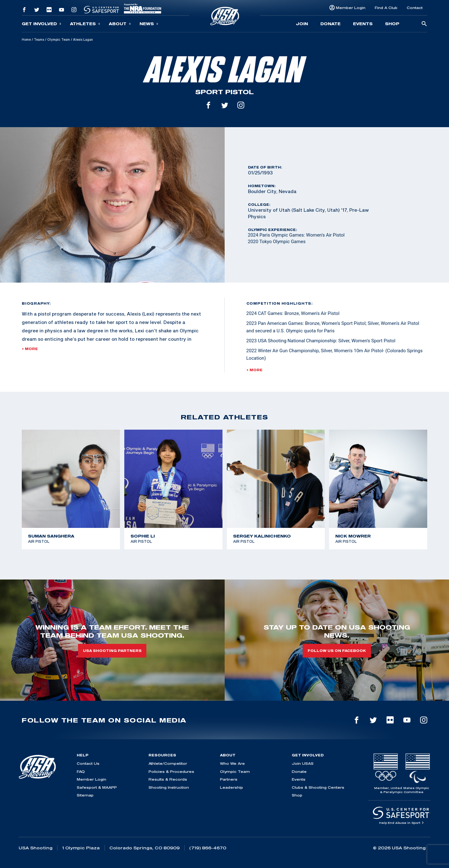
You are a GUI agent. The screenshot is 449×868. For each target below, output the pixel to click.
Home (26, 39)
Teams (39, 39)
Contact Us (88, 763)
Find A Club (386, 8)
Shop (392, 24)
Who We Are (232, 763)
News (149, 24)
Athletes (85, 24)
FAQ (81, 771)
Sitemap (85, 795)
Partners (229, 779)
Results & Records (168, 779)
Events (363, 24)
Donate (330, 24)
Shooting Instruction (169, 787)
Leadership (231, 787)
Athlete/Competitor (168, 763)
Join (302, 24)
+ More (30, 349)
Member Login (351, 8)
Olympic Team (59, 39)
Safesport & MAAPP (97, 787)
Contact (415, 8)
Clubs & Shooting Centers (318, 787)
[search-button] (424, 24)
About (120, 24)
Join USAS (303, 763)
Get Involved (42, 24)
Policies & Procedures (171, 771)
